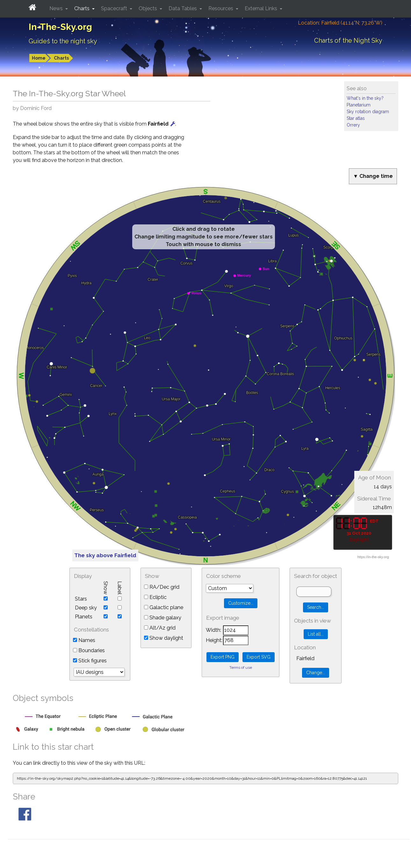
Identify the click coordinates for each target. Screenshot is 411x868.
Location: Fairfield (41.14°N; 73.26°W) (340, 23)
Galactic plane (164, 607)
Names (84, 640)
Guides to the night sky (63, 41)
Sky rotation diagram (368, 112)
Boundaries (89, 650)
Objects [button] (148, 8)
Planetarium (359, 105)
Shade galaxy (163, 618)
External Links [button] (262, 8)
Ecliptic (155, 597)
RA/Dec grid (162, 587)
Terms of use (241, 667)
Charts (61, 58)
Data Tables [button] (183, 8)
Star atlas (356, 118)
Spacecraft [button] (115, 8)
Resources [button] (221, 8)
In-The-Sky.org (60, 27)
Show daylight (164, 638)
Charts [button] (83, 8)
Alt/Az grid (160, 628)
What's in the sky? (365, 98)
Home (39, 58)
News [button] (57, 8)
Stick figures (90, 661)
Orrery (353, 125)
